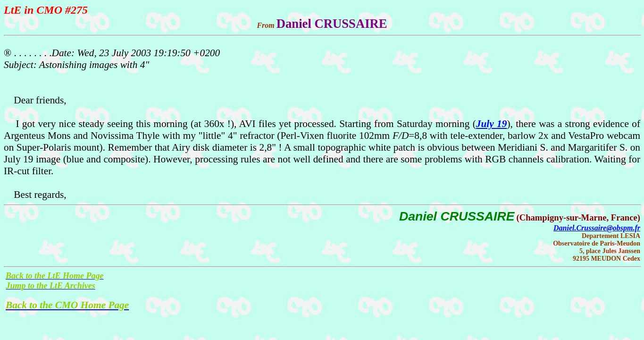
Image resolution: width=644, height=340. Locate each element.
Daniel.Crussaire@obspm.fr (597, 228)
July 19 (492, 124)
